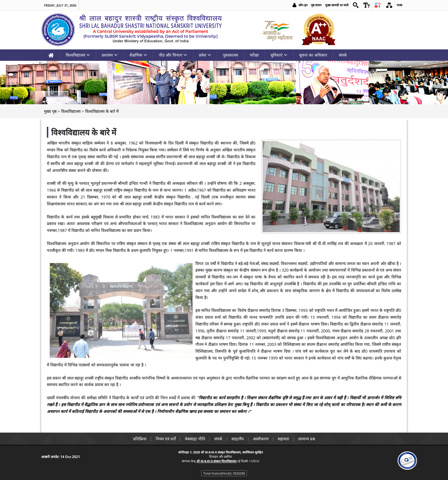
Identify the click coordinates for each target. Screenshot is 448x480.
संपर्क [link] (343, 55)
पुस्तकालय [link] (230, 55)
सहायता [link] (283, 439)
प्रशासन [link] (110, 55)
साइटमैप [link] (238, 439)
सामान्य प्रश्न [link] (307, 439)
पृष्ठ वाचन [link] (316, 5)
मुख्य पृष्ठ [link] (50, 111)
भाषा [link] (399, 5)
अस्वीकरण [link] (261, 439)
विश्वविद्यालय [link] (78, 55)
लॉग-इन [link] (303, 5)
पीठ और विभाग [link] (173, 55)
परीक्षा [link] (254, 55)
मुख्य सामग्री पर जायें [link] (337, 5)
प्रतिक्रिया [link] (140, 439)
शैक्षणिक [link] (138, 55)
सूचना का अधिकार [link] (313, 55)
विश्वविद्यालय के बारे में (84, 132)
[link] (356, 5)
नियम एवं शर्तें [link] (166, 439)
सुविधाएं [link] (279, 55)
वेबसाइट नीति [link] (195, 439)
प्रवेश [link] (205, 55)
